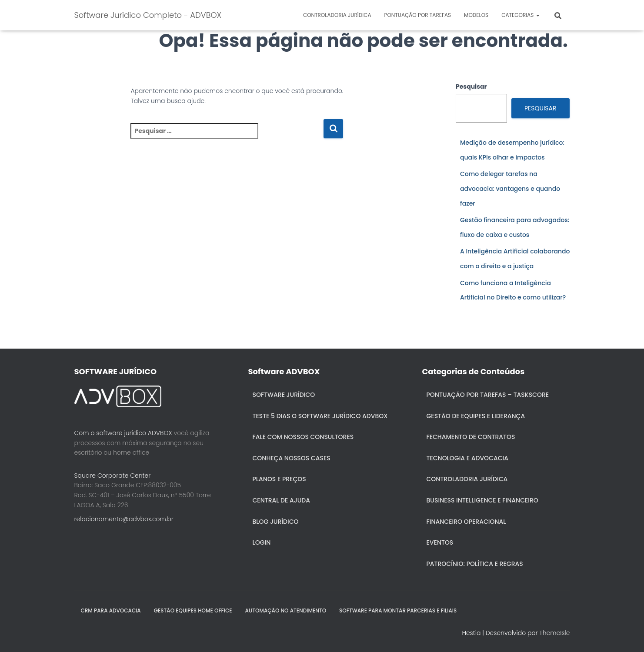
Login (262, 542)
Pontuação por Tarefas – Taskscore (488, 395)
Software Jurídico (284, 395)
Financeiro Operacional (466, 522)
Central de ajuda (282, 500)
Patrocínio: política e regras (475, 564)
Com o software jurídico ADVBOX (123, 433)
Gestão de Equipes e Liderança (476, 416)
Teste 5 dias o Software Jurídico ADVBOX (320, 416)
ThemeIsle (554, 633)
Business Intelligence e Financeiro (482, 500)
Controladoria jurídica (337, 15)
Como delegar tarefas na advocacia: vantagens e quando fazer (510, 188)
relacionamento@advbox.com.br (124, 519)
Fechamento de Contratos (471, 437)
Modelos (476, 15)
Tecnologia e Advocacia (467, 458)
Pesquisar (471, 86)
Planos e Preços (279, 479)
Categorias (520, 15)
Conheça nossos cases (292, 458)
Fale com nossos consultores (303, 437)
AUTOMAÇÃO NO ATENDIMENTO (286, 610)
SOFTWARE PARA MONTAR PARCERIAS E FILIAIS (398, 610)
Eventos (440, 542)
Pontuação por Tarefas (417, 15)
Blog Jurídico (276, 522)
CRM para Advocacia (111, 610)
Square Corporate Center (113, 476)
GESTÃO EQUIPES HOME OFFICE (193, 610)
